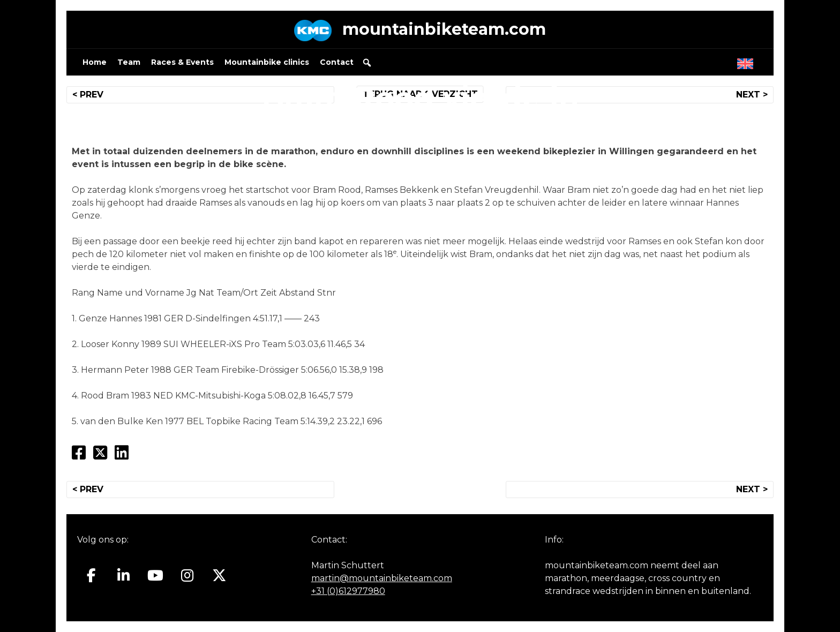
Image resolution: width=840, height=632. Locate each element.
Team (129, 62)
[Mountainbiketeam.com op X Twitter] (219, 576)
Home (95, 62)
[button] (367, 63)
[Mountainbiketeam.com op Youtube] (156, 576)
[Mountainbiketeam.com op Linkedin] (123, 576)
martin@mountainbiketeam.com (382, 578)
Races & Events (182, 62)
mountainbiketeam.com (444, 29)
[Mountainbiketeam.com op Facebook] (91, 576)
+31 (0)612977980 (348, 591)
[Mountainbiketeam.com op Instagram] (187, 576)
